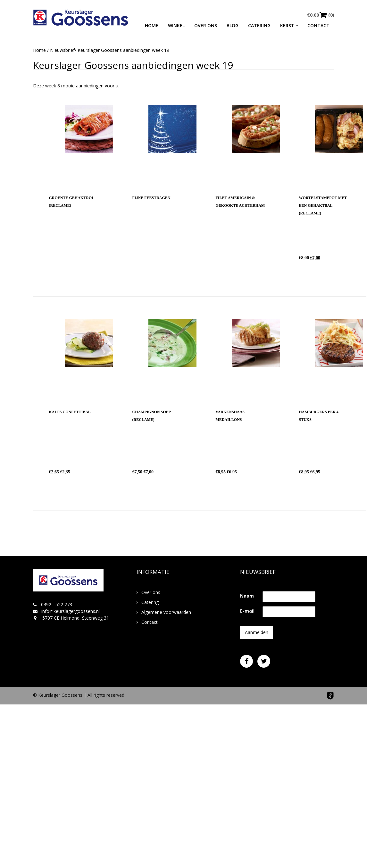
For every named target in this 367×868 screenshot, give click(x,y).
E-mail (247, 611)
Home (152, 25)
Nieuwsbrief (62, 50)
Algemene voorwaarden (166, 612)
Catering (259, 25)
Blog (233, 25)
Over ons (206, 25)
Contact (318, 25)
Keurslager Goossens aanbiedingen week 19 (133, 65)
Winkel (176, 25)
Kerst (287, 25)
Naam (247, 596)
